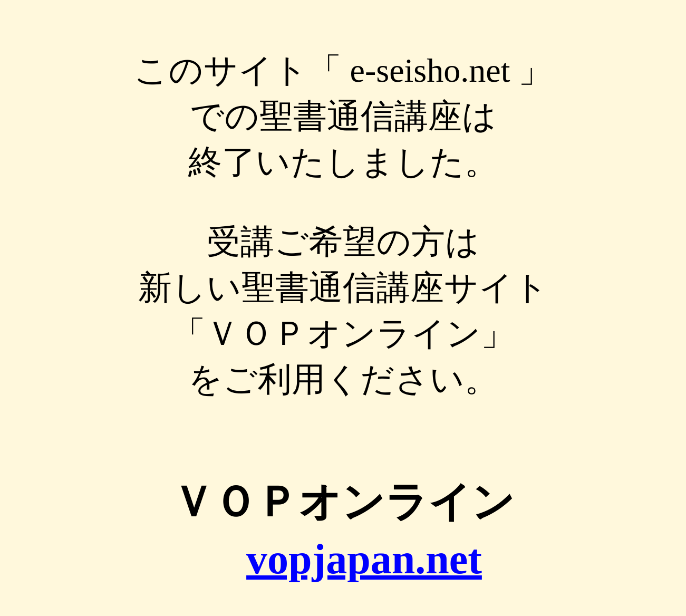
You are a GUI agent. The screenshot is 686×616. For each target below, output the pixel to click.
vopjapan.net (364, 559)
